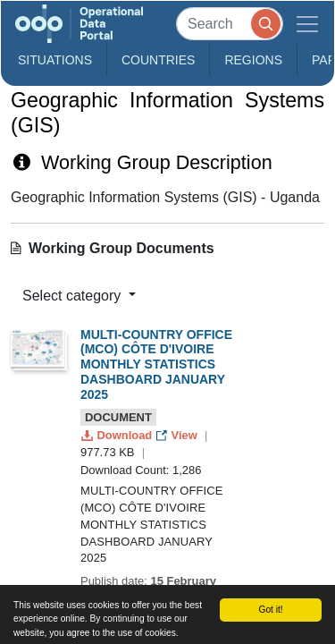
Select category (74, 296)
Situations (55, 60)
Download (118, 435)
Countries (158, 60)
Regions (253, 60)
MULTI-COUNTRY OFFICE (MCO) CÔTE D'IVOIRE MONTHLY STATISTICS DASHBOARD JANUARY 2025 (156, 364)
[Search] (230, 24)
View (178, 435)
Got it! (270, 610)
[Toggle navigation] (307, 24)
